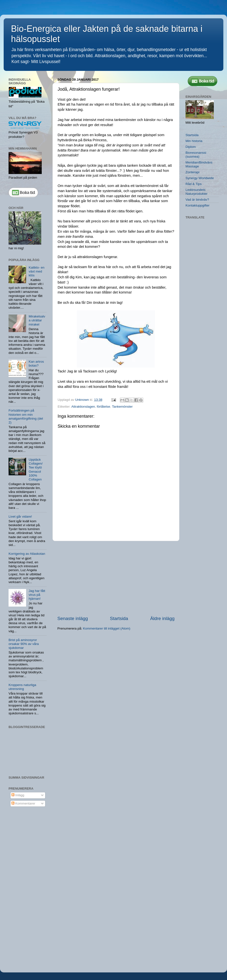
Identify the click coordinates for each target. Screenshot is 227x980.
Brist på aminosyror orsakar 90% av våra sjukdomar (24, 644)
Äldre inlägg (162, 618)
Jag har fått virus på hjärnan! (37, 595)
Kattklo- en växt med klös (36, 271)
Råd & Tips (194, 184)
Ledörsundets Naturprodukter (196, 192)
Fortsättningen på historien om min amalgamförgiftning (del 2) (26, 416)
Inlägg (18, 795)
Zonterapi (192, 172)
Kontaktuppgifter (197, 205)
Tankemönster (122, 407)
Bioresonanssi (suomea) (196, 155)
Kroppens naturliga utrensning (22, 687)
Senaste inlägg (73, 618)
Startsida (119, 618)
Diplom (191, 147)
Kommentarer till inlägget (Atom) (107, 628)
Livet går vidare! (20, 517)
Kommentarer (23, 803)
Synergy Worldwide (200, 178)
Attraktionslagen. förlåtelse (91, 407)
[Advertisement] (116, 578)
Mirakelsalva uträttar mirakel (37, 320)
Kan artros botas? (36, 364)
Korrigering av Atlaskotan (27, 554)
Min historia (194, 141)
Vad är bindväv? (197, 200)
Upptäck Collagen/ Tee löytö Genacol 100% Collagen (36, 469)
